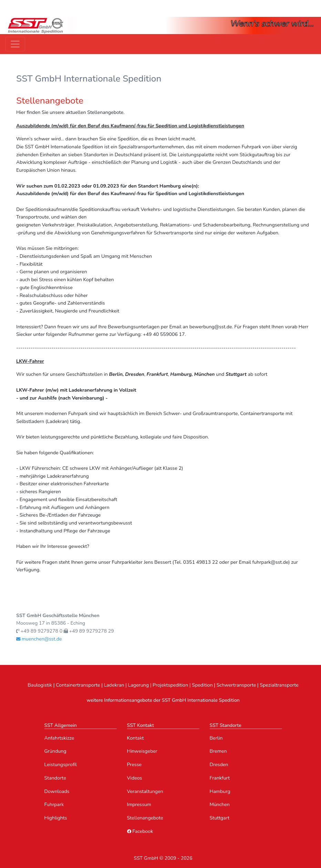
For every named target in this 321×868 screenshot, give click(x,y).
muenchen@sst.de (39, 639)
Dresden (219, 765)
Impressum (139, 805)
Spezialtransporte (279, 685)
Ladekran (114, 685)
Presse (134, 765)
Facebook (140, 831)
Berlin (216, 738)
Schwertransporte (236, 685)
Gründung (55, 751)
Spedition (202, 685)
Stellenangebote (145, 818)
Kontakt (136, 738)
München (220, 805)
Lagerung (138, 685)
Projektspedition (170, 685)
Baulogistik (40, 685)
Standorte (55, 778)
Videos (135, 778)
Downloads (57, 791)
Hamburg (220, 791)
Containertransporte (78, 685)
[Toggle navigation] (15, 44)
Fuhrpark (54, 805)
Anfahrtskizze (59, 738)
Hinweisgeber (142, 751)
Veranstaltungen (145, 791)
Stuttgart (220, 818)
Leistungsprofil (61, 765)
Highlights (56, 818)
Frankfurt (220, 778)
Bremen (218, 751)
